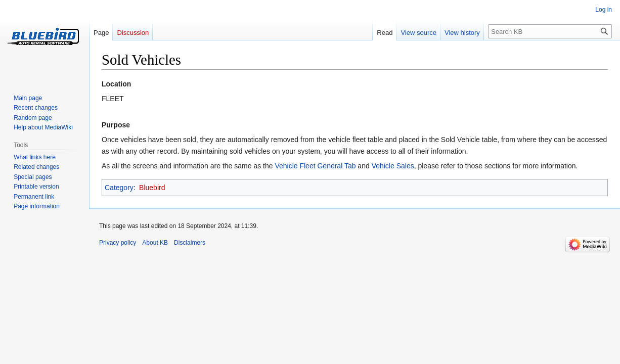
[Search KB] (550, 31)
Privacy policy (118, 243)
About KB (155, 243)
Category (119, 188)
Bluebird (152, 188)
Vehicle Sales (393, 166)
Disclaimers (190, 243)
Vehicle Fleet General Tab (315, 166)
